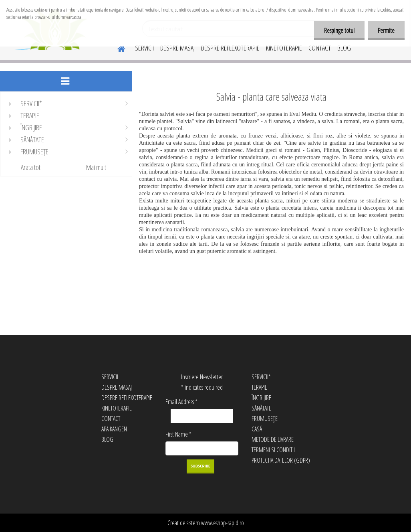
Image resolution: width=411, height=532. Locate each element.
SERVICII (144, 48)
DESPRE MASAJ (177, 48)
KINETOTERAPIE (284, 48)
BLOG (344, 48)
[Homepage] (117, 48)
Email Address (181, 402)
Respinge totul (339, 30)
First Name (178, 434)
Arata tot (31, 167)
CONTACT (320, 48)
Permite (386, 30)
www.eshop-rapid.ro (223, 523)
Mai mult (96, 167)
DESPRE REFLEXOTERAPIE (230, 48)
